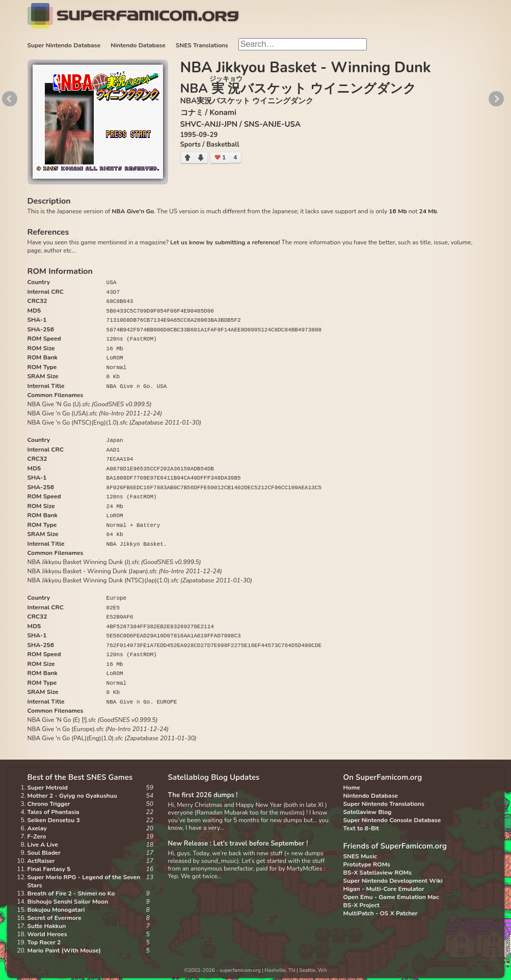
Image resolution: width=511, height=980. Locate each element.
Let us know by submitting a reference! (225, 242)
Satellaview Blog (368, 812)
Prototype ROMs (367, 864)
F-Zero (37, 836)
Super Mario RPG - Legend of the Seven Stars (84, 881)
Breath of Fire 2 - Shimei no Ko (71, 893)
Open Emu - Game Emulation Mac (391, 897)
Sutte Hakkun (47, 926)
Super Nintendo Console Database (392, 820)
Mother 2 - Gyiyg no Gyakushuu (72, 796)
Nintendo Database (138, 45)
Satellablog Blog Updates (214, 777)
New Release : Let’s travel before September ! (238, 844)
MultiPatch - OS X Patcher (381, 913)
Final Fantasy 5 (49, 869)
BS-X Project (361, 905)
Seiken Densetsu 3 (54, 820)
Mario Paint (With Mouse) (64, 950)
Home (352, 788)
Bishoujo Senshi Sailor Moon (68, 902)
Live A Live (43, 845)
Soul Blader (44, 853)
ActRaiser (41, 861)
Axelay (37, 828)
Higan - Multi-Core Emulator (384, 889)
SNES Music (360, 856)
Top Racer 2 (44, 942)
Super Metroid (48, 788)
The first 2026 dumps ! (203, 795)
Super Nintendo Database (64, 45)
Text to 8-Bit (361, 828)
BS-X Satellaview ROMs (378, 873)
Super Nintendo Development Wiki (393, 881)
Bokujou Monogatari (56, 910)
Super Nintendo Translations (384, 804)
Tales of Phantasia (53, 812)
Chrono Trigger (49, 804)
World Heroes (47, 934)
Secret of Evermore (55, 918)
